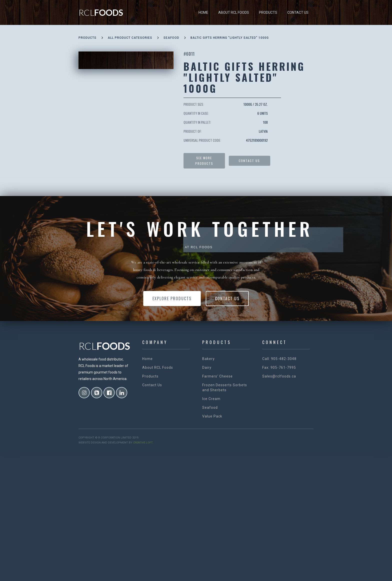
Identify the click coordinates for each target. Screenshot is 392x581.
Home (203, 12)
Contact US (249, 161)
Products (268, 12)
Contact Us (298, 12)
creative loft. (143, 443)
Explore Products (172, 298)
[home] (101, 12)
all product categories (130, 38)
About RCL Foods (234, 12)
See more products (204, 161)
